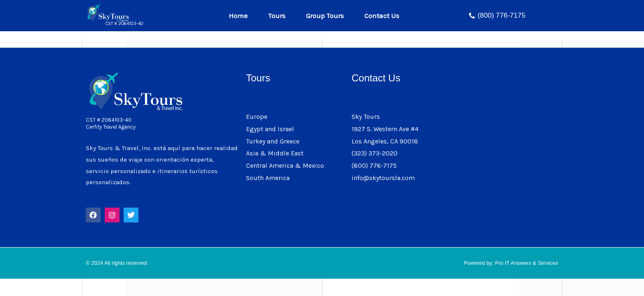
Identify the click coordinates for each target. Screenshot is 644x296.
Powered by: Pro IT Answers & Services (511, 263)
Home (240, 16)
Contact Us (382, 16)
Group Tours (327, 16)
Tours (279, 16)
